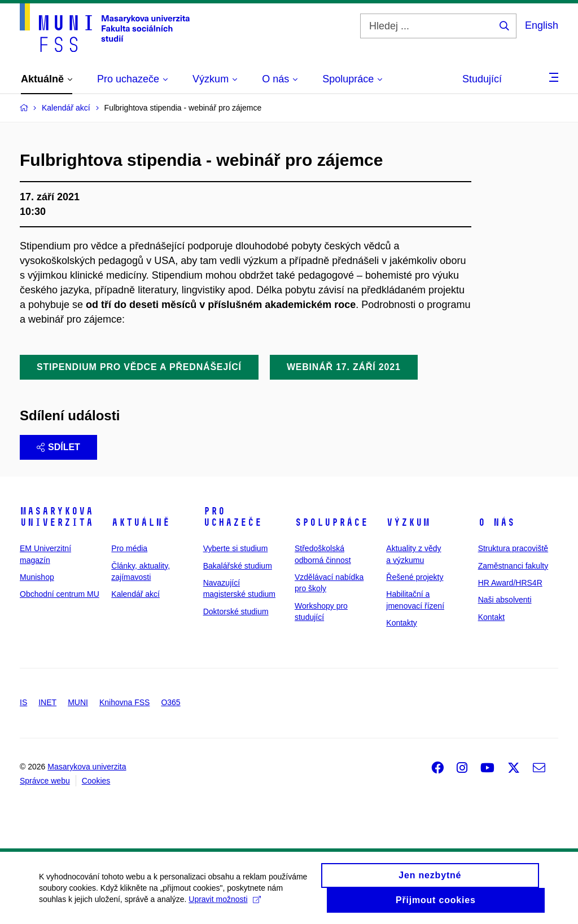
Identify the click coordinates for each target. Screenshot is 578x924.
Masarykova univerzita (56, 517)
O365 (170, 702)
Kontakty (401, 623)
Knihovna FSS (125, 702)
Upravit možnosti (225, 905)
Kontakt (491, 617)
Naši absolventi (505, 600)
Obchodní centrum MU (60, 594)
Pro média (129, 548)
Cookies (96, 781)
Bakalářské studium (238, 566)
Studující (482, 79)
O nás (496, 522)
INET (47, 702)
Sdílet (58, 447)
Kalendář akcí (135, 594)
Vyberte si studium (236, 548)
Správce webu (45, 781)
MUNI (78, 702)
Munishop (37, 577)
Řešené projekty (415, 577)
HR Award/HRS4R (510, 583)
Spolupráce (331, 522)
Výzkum (408, 522)
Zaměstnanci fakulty (513, 566)
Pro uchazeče (233, 517)
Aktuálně (141, 522)
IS (23, 702)
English (542, 25)
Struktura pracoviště (513, 548)
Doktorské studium (236, 611)
